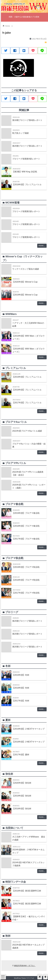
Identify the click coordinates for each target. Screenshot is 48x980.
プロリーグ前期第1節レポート (26, 224)
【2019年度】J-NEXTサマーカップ (28, 729)
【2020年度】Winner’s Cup (25, 282)
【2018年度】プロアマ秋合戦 (26, 580)
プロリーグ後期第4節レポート (26, 237)
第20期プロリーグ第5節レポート (27, 621)
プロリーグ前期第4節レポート (26, 159)
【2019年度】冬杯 (21, 675)
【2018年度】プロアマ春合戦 (26, 526)
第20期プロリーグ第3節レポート (27, 647)
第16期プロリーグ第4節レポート (27, 120)
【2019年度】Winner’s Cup (25, 295)
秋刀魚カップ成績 (20, 133)
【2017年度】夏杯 (21, 755)
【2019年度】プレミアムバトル (27, 377)
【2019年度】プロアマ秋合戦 (26, 567)
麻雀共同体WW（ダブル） (25, 966)
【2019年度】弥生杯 (22, 796)
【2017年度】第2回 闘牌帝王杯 (27, 904)
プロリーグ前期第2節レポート (26, 211)
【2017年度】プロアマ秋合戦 (26, 593)
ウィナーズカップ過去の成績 (26, 269)
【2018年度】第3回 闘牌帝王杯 (27, 891)
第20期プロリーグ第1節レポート (27, 146)
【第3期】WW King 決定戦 (25, 172)
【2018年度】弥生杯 (22, 809)
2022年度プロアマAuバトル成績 (27, 431)
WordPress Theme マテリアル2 (24, 978)
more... (42, 246)
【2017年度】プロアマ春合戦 (26, 539)
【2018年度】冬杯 (21, 688)
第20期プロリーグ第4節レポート (27, 634)
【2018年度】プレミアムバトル (27, 184)
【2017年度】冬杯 (21, 701)
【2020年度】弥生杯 (22, 783)
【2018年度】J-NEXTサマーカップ (28, 742)
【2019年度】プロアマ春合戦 (26, 513)
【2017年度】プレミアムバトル (27, 403)
